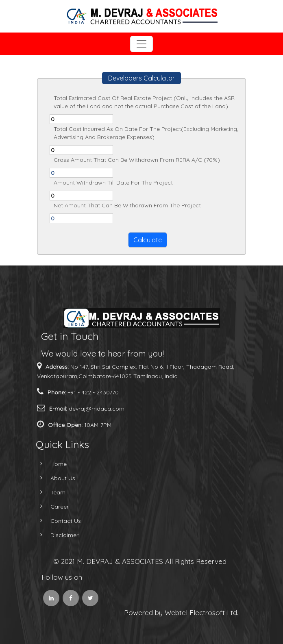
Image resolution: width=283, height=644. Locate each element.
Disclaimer (55, 535)
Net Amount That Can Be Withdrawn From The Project (127, 205)
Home (49, 464)
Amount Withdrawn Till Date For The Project (113, 183)
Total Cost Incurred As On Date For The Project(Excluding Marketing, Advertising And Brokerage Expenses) (146, 133)
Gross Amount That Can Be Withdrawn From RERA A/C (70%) (137, 160)
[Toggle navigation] (141, 44)
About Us (53, 478)
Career (50, 507)
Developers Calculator (141, 78)
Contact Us (56, 521)
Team (49, 492)
